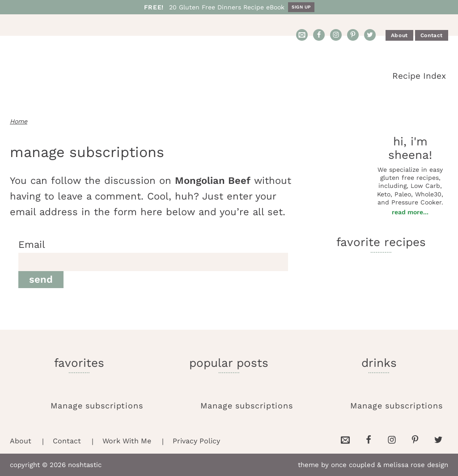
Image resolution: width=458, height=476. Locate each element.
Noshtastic (90, 76)
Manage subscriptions (97, 406)
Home (19, 121)
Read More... (410, 212)
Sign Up (301, 7)
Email (32, 244)
